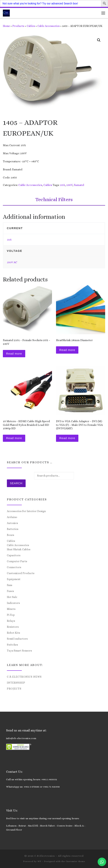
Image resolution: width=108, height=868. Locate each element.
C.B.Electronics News (24, 677)
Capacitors (14, 555)
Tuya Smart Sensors (19, 651)
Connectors (14, 567)
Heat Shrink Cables (19, 549)
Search (16, 483)
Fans (10, 585)
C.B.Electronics (45, 856)
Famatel (79, 185)
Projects (14, 689)
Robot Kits (13, 633)
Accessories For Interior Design (26, 511)
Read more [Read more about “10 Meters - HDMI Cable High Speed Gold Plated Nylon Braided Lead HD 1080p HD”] (14, 438)
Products (18, 26)
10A (63, 185)
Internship (16, 683)
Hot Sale (12, 597)
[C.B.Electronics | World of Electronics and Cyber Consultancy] (6, 13)
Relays (11, 621)
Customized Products (21, 573)
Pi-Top (11, 615)
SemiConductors (17, 639)
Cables (31, 26)
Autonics (12, 523)
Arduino (12, 517)
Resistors (13, 627)
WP (39, 861)
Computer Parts (17, 561)
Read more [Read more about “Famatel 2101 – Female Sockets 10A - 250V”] (14, 354)
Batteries (13, 529)
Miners (11, 609)
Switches (12, 645)
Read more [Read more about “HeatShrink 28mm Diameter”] (67, 350)
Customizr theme (75, 861)
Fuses (10, 591)
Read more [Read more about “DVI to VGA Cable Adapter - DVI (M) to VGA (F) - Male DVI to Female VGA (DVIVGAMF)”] (67, 438)
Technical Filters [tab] (54, 199)
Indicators (13, 603)
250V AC (12, 262)
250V (69, 185)
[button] (99, 40)
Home (6, 26)
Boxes (11, 535)
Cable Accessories (49, 26)
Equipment (14, 579)
